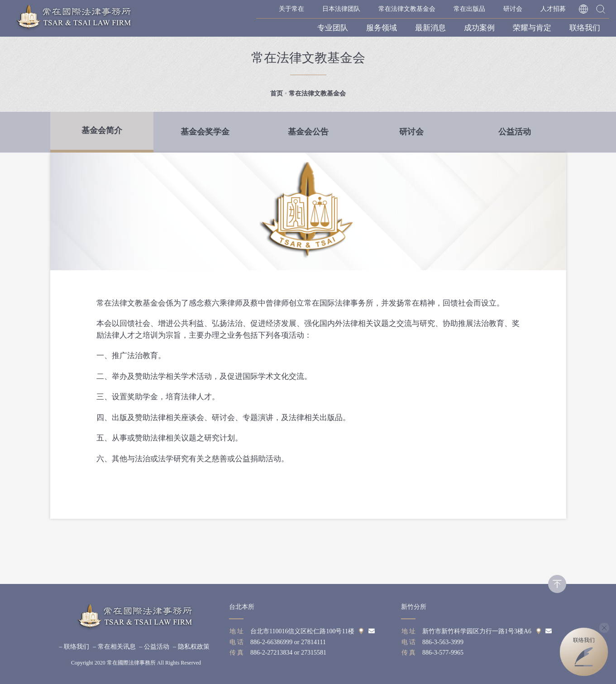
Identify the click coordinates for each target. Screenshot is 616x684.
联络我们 (585, 28)
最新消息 (430, 28)
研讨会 (513, 9)
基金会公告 (308, 132)
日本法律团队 (341, 9)
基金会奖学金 (205, 132)
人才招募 (553, 9)
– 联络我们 (74, 647)
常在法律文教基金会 (407, 9)
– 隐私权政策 (191, 647)
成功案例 (479, 28)
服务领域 (382, 28)
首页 (277, 93)
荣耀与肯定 (532, 28)
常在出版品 (469, 9)
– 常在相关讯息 (114, 647)
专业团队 (333, 28)
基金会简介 (102, 130)
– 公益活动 (155, 647)
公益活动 (515, 132)
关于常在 (291, 9)
